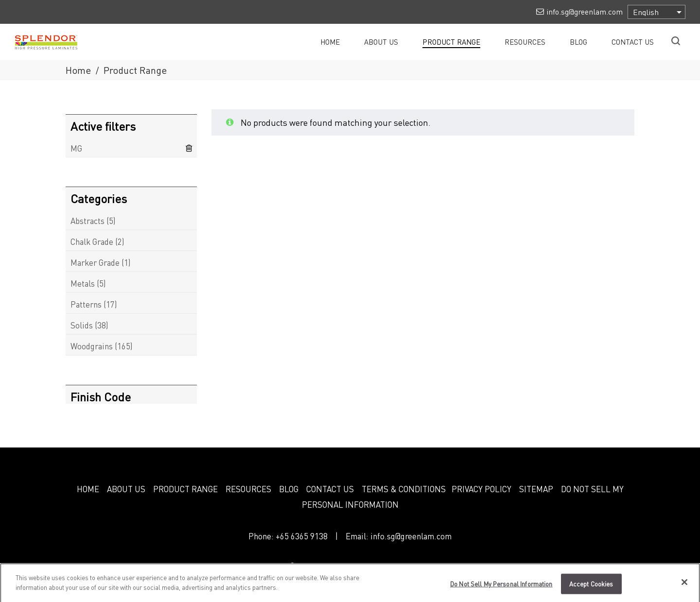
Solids (82, 325)
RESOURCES (248, 489)
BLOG (289, 489)
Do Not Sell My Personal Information (501, 587)
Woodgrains (92, 346)
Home (78, 70)
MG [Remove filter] (76, 148)
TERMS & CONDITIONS (404, 489)
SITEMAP (536, 489)
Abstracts (87, 221)
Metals (83, 283)
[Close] (684, 585)
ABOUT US (126, 489)
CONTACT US (330, 489)
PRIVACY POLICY (481, 489)
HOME (88, 489)
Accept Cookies (591, 587)
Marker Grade (95, 262)
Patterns (86, 304)
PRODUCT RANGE (185, 489)
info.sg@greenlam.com (411, 536)
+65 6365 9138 (302, 536)
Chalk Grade (92, 241)
